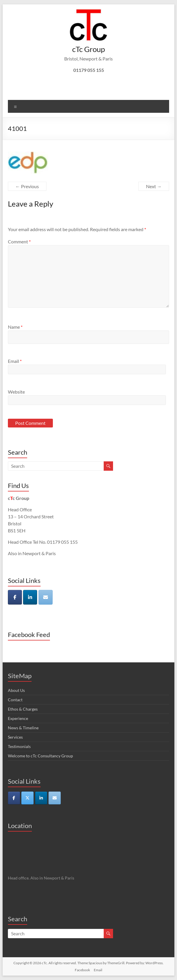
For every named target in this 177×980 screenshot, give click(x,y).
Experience (18, 718)
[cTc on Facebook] (15, 597)
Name (15, 327)
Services (15, 737)
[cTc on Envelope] (46, 597)
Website (16, 392)
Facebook (82, 970)
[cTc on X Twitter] (27, 798)
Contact (15, 700)
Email (15, 361)
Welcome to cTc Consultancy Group (40, 756)
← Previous (27, 186)
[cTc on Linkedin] (30, 597)
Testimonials (19, 746)
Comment (19, 241)
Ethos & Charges (23, 709)
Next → (154, 186)
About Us (16, 690)
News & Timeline (23, 728)
